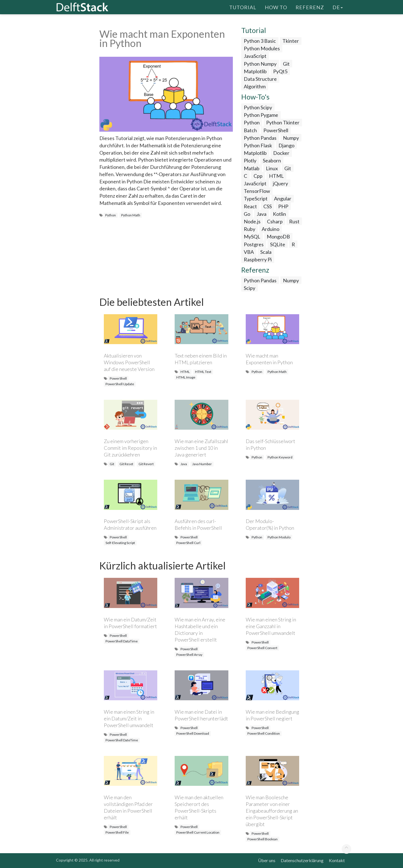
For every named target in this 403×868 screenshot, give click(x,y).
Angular (283, 198)
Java (262, 214)
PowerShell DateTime (122, 740)
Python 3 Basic (260, 41)
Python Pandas (260, 138)
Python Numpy (260, 64)
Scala (266, 252)
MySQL (252, 236)
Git (286, 64)
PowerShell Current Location (198, 832)
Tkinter (291, 41)
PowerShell (276, 130)
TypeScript (256, 198)
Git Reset (126, 464)
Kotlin (279, 214)
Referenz (310, 7)
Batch (250, 130)
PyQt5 (280, 71)
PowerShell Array (189, 655)
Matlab (252, 168)
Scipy (249, 288)
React (250, 206)
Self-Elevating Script (120, 543)
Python (111, 215)
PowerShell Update (120, 384)
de (338, 7)
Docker (281, 153)
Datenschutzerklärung (302, 860)
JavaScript (255, 56)
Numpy (291, 138)
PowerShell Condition (264, 733)
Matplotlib (255, 71)
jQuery (280, 183)
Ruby (249, 229)
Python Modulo (279, 537)
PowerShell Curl (188, 543)
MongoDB (278, 236)
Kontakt (337, 860)
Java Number (202, 464)
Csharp (275, 221)
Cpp (258, 176)
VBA (249, 252)
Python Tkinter (283, 122)
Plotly (250, 160)
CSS (268, 206)
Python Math (131, 215)
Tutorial (243, 7)
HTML (276, 176)
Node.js (252, 221)
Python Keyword (280, 457)
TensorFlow (257, 191)
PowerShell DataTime (122, 641)
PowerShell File (117, 832)
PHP (283, 206)
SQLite (278, 244)
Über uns (267, 860)
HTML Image (186, 377)
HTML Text (203, 372)
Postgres (254, 244)
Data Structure (260, 79)
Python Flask (258, 145)
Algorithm (255, 86)
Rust (294, 221)
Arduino (270, 229)
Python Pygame (261, 115)
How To (276, 7)
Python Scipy (258, 107)
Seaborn (272, 160)
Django (286, 145)
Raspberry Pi (258, 259)
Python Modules (262, 48)
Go (247, 214)
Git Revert (146, 464)
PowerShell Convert (262, 648)
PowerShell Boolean (263, 839)
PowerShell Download (193, 733)
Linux (272, 168)
